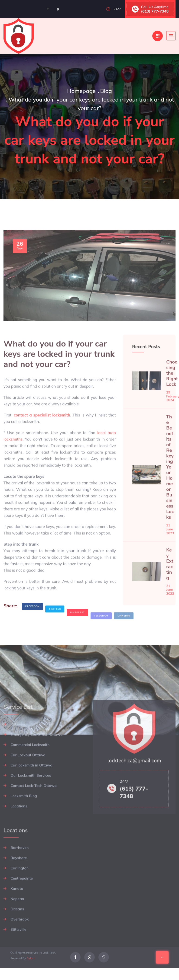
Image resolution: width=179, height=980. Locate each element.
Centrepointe (22, 897)
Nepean (17, 918)
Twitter (55, 618)
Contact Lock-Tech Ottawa (34, 804)
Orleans (17, 928)
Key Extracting (170, 573)
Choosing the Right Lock (172, 383)
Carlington (20, 887)
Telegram (101, 625)
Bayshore (19, 877)
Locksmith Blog (24, 815)
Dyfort (30, 968)
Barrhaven (20, 866)
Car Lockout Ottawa (28, 774)
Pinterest (77, 622)
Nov (20, 256)
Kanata (17, 907)
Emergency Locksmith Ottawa (36, 753)
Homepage (81, 91)
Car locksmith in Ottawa (31, 784)
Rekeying (18, 743)
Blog (106, 91)
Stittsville (18, 948)
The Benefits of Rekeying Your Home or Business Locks (170, 477)
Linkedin (124, 625)
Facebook (33, 612)
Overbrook (20, 938)
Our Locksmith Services (31, 794)
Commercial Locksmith (30, 763)
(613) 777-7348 (155, 11)
